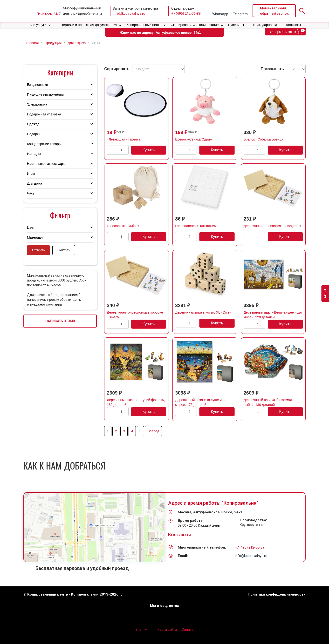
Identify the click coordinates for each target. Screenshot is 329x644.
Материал (35, 237)
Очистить (64, 250)
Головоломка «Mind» (123, 226)
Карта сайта (167, 630)
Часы (31, 193)
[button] (40, 25)
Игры (31, 174)
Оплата (188, 630)
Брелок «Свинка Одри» (193, 139)
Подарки (34, 134)
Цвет (31, 228)
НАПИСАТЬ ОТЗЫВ (60, 321)
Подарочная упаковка (44, 114)
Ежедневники (38, 85)
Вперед (153, 431)
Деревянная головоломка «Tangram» (272, 226)
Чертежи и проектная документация (89, 25)
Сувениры (236, 25)
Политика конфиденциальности (277, 594)
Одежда (33, 124)
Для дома (35, 183)
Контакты (294, 25)
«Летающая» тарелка (124, 139)
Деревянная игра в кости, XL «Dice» (203, 312)
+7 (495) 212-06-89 (186, 13)
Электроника (37, 104)
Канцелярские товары (44, 144)
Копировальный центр (144, 25)
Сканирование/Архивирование (195, 25)
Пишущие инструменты (45, 94)
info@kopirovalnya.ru (129, 13)
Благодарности (265, 25)
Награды (34, 154)
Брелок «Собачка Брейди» (264, 139)
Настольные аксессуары (46, 164)
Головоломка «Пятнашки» (195, 226)
